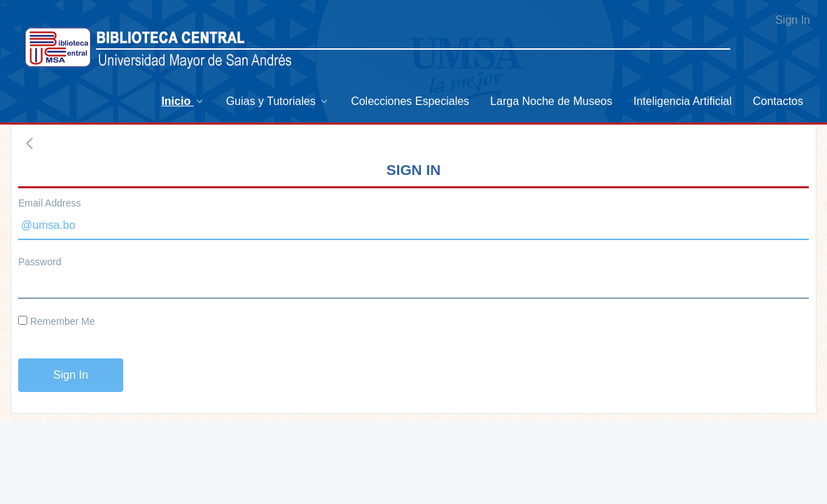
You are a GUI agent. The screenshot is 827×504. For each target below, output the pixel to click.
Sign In (793, 20)
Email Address (49, 203)
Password (40, 262)
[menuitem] (183, 101)
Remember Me (56, 321)
